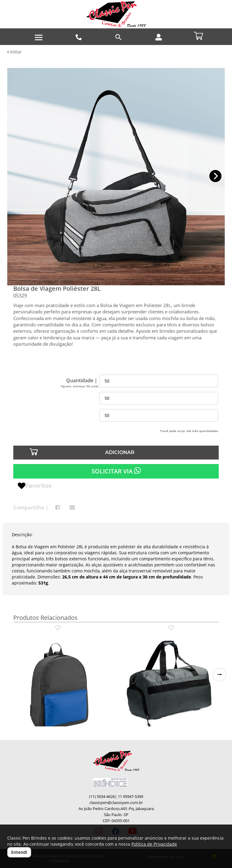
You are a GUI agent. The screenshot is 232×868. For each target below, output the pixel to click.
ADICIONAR (120, 452)
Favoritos (35, 486)
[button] (216, 176)
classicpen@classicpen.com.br (116, 803)
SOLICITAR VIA (116, 471)
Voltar (14, 52)
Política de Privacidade (154, 844)
